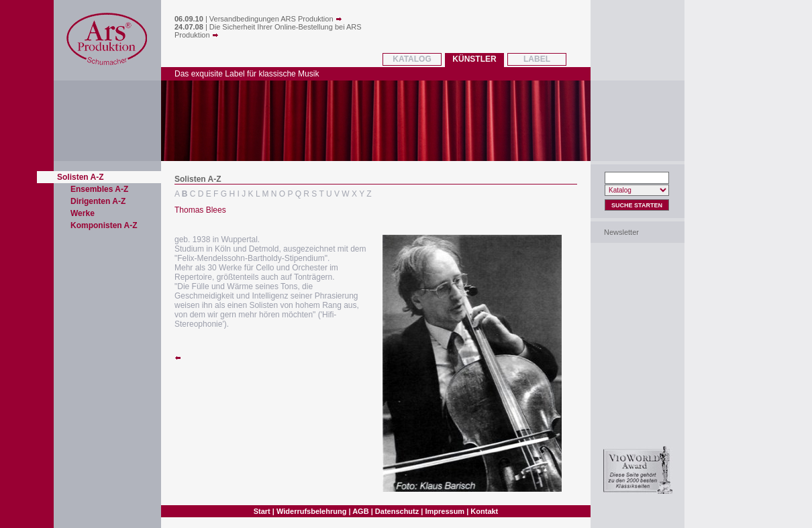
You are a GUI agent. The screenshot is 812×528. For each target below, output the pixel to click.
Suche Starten (637, 205)
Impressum (445, 511)
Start (262, 511)
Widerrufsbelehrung (311, 511)
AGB (360, 511)
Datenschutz (397, 511)
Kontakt (484, 511)
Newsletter (621, 232)
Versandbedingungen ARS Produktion (276, 19)
